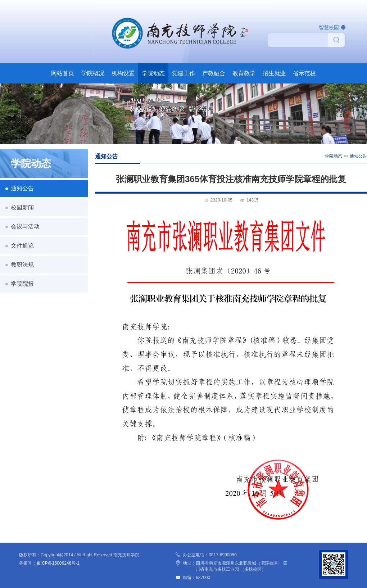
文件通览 (22, 246)
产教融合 (214, 73)
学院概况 (93, 73)
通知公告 (22, 188)
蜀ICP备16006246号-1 (58, 563)
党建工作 (183, 73)
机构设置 (123, 73)
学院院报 (22, 284)
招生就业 (274, 73)
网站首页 (63, 73)
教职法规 (22, 265)
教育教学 (244, 73)
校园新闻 (22, 207)
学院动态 (153, 73)
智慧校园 (329, 27)
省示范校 (304, 73)
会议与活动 (25, 227)
